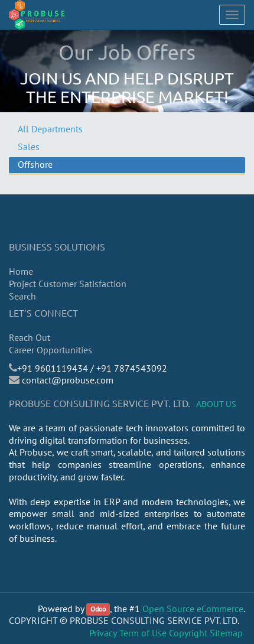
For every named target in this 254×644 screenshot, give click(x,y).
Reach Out (30, 337)
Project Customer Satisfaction (68, 284)
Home (21, 271)
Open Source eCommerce (193, 609)
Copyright (188, 633)
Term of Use (143, 633)
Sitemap (226, 633)
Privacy (103, 633)
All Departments (50, 129)
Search (22, 296)
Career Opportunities (51, 350)
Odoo (98, 609)
